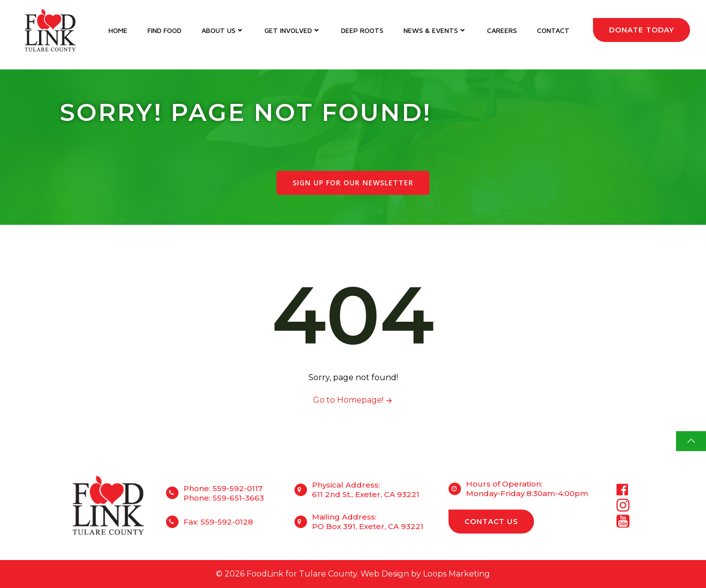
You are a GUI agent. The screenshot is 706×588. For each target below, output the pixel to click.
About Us (223, 30)
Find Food (164, 30)
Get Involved (293, 30)
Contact (553, 30)
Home (118, 30)
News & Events (435, 30)
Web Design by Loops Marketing (425, 574)
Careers (502, 30)
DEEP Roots (362, 30)
